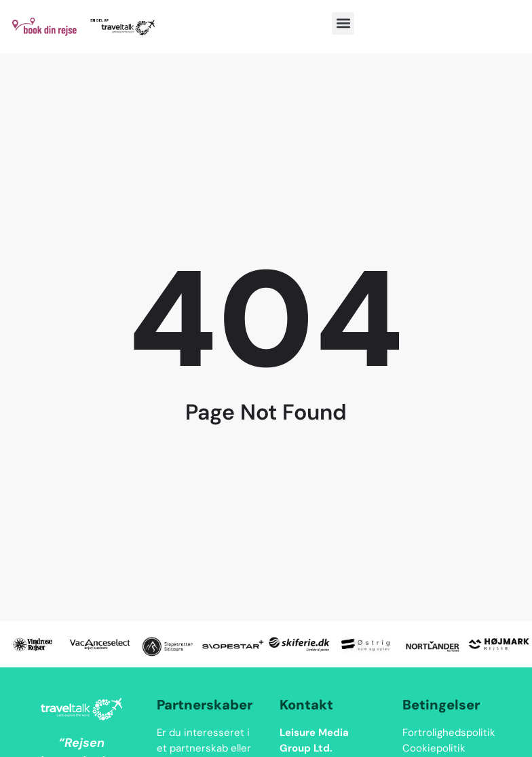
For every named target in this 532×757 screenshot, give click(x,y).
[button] (343, 23)
